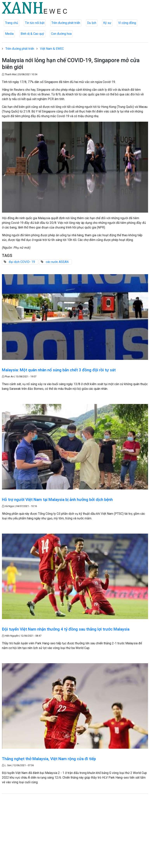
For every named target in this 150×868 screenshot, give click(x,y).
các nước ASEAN (57, 262)
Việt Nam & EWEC (52, 49)
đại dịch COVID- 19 (22, 262)
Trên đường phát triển (66, 23)
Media (9, 34)
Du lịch (92, 23)
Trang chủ (12, 23)
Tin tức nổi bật (35, 23)
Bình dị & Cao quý (32, 34)
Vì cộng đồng (127, 23)
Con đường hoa (61, 34)
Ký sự (107, 23)
